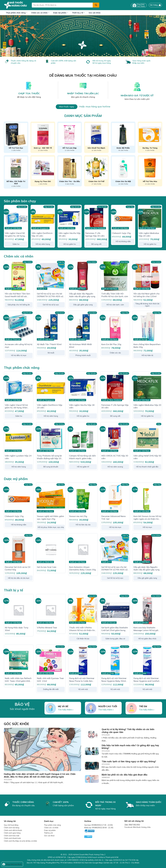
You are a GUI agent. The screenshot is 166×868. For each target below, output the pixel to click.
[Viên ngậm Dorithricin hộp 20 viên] (43, 218)
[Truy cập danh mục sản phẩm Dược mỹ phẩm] (123, 137)
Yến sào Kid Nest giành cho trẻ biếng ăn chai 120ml (146, 295)
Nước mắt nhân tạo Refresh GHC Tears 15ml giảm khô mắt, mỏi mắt (18, 680)
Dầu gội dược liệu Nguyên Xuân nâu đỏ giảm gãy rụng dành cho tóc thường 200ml (82, 295)
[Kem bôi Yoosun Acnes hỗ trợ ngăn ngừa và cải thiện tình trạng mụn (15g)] (147, 499)
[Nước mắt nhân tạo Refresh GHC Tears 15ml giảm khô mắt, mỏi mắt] (19, 661)
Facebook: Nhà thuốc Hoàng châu (138, 827)
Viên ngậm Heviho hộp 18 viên (69, 234)
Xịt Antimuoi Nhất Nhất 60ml (80, 346)
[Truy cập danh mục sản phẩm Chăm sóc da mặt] (123, 171)
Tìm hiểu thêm (65, 710)
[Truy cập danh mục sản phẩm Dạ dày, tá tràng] (150, 137)
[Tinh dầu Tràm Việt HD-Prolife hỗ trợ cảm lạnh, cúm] (115, 276)
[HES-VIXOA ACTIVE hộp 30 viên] (115, 438)
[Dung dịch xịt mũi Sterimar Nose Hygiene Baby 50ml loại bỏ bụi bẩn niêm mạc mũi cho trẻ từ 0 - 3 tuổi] (115, 661)
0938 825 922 (79, 863)
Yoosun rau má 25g (78, 516)
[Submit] (96, 5)
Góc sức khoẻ (49, 836)
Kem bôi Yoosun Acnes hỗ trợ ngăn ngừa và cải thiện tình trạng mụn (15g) (147, 518)
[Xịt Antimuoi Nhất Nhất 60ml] (83, 327)
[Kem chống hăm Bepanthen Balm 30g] (147, 327)
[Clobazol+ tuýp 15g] (123, 218)
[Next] (159, 36)
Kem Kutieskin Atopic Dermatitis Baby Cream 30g (82, 568)
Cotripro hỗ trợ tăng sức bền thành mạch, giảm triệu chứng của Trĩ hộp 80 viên (82, 457)
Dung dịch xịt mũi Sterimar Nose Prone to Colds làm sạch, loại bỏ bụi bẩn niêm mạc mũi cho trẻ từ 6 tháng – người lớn (83, 680)
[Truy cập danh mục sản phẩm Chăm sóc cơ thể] (96, 171)
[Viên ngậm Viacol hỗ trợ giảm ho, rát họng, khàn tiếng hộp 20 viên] (16, 218)
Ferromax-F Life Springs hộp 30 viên (95, 234)
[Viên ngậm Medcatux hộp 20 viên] (150, 218)
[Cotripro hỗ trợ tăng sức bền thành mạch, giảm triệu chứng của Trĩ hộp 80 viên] (83, 438)
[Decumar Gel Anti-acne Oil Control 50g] (19, 549)
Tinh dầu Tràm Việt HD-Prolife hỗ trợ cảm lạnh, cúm (115, 295)
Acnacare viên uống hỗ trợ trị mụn (19, 346)
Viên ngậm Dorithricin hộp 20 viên (42, 234)
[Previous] (7, 36)
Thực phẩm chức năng (17, 13)
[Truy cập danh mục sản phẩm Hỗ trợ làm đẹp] (70, 137)
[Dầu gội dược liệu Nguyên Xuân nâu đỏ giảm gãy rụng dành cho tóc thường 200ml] (83, 276)
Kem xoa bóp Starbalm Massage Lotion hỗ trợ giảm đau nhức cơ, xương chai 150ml (147, 629)
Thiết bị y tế (78, 13)
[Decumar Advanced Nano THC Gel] (115, 499)
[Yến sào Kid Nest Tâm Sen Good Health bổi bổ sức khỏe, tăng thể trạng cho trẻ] (19, 276)
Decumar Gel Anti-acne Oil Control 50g (18, 568)
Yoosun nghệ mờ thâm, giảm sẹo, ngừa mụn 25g (50, 518)
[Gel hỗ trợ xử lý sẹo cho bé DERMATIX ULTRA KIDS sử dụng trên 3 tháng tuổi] (51, 276)
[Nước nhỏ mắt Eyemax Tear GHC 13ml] (51, 661)
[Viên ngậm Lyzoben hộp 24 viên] (19, 438)
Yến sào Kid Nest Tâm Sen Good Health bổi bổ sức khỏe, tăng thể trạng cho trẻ (18, 295)
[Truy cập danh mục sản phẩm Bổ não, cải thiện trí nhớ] (16, 172)
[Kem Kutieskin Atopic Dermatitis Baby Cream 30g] (83, 549)
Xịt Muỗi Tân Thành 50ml (49, 344)
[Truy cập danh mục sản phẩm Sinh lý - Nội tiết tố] (43, 137)
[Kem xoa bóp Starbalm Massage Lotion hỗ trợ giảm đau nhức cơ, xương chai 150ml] (147, 610)
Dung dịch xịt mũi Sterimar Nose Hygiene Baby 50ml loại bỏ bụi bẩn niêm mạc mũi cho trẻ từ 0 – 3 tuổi (114, 680)
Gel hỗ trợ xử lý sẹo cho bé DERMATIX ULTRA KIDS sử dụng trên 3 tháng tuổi (50, 295)
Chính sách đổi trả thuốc (13, 830)
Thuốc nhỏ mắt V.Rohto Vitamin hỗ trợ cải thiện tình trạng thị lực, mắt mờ (83, 629)
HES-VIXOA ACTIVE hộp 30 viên (115, 457)
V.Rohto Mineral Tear (47, 628)
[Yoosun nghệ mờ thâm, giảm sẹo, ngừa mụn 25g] (51, 499)
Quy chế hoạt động (11, 825)
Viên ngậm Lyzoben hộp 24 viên (18, 457)
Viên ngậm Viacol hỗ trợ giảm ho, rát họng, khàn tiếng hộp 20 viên (16, 234)
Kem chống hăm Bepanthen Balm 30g (147, 346)
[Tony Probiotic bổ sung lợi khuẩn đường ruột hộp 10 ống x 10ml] (51, 438)
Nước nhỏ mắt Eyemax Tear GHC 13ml (50, 680)
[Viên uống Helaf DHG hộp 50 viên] (147, 438)
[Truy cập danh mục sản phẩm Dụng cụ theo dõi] (43, 171)
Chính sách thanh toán (12, 838)
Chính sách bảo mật (12, 836)
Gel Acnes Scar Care (47, 567)
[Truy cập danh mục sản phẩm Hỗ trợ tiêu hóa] (150, 171)
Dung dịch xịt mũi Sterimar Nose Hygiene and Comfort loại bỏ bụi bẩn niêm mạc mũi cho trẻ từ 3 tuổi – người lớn (147, 680)
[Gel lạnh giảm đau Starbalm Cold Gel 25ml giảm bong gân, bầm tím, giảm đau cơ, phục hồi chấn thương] (115, 610)
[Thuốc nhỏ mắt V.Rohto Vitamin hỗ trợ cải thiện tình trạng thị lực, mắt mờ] (83, 610)
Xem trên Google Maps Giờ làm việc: (112, 863)
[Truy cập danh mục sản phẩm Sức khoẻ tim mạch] (96, 137)
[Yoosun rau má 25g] (83, 499)
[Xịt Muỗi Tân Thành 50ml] (51, 327)
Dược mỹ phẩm (61, 13)
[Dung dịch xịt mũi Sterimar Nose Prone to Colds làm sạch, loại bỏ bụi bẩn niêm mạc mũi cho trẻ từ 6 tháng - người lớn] (83, 661)
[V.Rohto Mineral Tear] (51, 610)
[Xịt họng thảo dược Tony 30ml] (19, 610)
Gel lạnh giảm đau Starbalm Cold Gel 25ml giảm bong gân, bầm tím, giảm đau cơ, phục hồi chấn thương (115, 629)
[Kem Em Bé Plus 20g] (115, 327)
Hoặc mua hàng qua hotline (95, 106)
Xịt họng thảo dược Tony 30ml (17, 629)
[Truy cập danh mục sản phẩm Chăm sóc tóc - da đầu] (70, 171)
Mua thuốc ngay (67, 107)
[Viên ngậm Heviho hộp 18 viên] (70, 218)
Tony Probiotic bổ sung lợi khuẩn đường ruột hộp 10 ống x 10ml (49, 457)
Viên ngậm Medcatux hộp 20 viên (149, 234)
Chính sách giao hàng (12, 833)
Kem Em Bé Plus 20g (111, 344)
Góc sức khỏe (95, 13)
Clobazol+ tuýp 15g (121, 233)
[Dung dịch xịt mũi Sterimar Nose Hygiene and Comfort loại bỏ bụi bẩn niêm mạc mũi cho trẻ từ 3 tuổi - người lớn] (147, 661)
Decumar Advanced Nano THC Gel (113, 518)
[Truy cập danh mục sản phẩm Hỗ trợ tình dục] (16, 137)
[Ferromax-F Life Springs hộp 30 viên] (96, 218)
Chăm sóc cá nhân (40, 13)
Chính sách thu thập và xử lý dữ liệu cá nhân (20, 841)
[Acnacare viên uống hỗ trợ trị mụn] (19, 327)
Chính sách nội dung (12, 828)
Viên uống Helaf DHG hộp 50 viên (147, 457)
